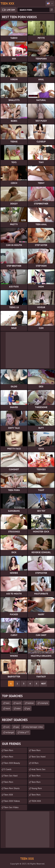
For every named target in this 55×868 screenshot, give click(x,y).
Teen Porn (9, 757)
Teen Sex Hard (11, 776)
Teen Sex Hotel (38, 757)
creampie (44, 703)
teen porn (9, 750)
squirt (18, 703)
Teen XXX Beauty (12, 763)
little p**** (25, 732)
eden (18, 708)
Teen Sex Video (11, 807)
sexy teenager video (34, 727)
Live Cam (11, 10)
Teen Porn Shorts (12, 788)
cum (7, 727)
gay (29, 708)
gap (17, 727)
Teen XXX (9, 795)
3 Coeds (8, 769)
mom (8, 708)
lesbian (31, 703)
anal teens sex (38, 769)
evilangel (10, 732)
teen (8, 703)
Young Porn (37, 788)
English (50, 3)
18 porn (35, 763)
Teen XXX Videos (12, 801)
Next (44, 684)
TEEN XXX (36, 801)
